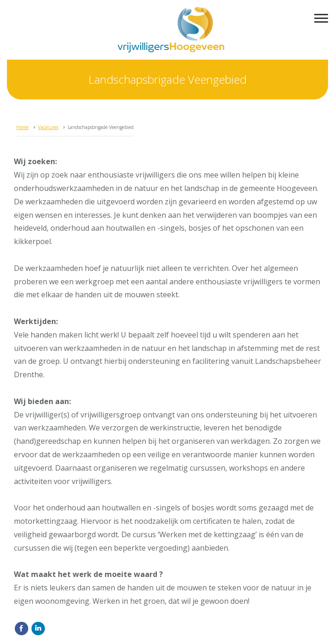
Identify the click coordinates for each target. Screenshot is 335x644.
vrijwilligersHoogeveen (171, 30)
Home (22, 127)
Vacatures (48, 127)
